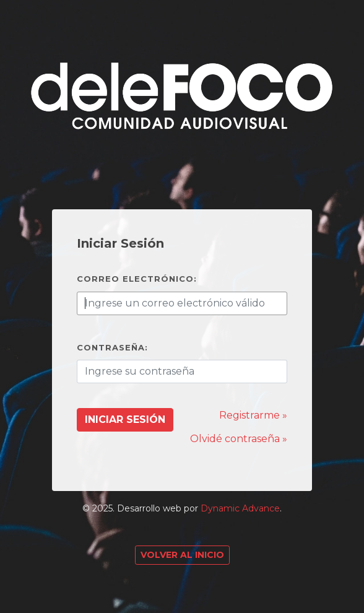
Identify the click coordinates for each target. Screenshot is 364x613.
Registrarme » (253, 415)
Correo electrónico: (137, 279)
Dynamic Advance (240, 508)
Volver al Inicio (182, 555)
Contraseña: (112, 347)
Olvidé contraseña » (239, 439)
